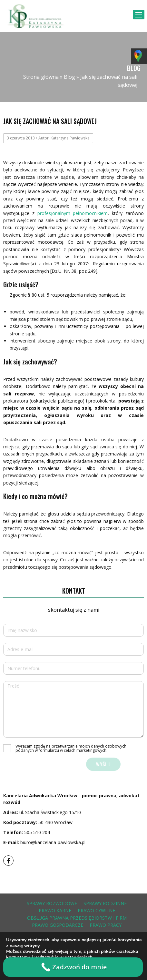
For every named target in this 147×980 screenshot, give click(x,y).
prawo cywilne (96, 910)
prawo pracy (106, 925)
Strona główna (41, 77)
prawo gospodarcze (58, 925)
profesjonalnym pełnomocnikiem (73, 213)
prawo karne (55, 910)
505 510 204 (37, 832)
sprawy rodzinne (105, 903)
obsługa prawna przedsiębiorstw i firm (77, 918)
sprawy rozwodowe (52, 903)
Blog (69, 77)
